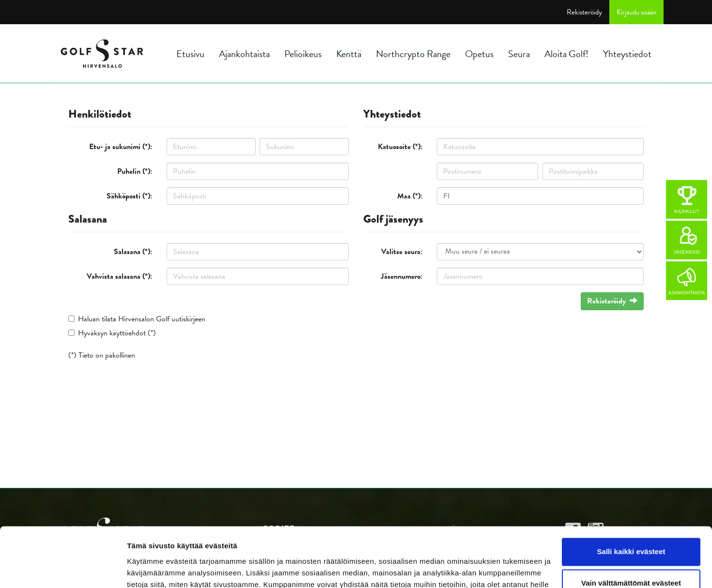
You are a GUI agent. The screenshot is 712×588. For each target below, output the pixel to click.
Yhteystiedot (627, 54)
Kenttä (349, 54)
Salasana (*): (133, 252)
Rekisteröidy (584, 12)
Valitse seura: (402, 252)
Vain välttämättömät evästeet (631, 529)
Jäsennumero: (402, 276)
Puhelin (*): (135, 171)
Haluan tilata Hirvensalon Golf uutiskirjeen (142, 319)
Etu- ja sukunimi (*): (121, 147)
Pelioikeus (303, 54)
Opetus (479, 54)
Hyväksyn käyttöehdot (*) (117, 333)
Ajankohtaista (244, 54)
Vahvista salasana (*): (119, 276)
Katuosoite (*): (400, 147)
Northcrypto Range (413, 54)
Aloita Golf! (566, 54)
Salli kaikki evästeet (631, 498)
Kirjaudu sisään (636, 12)
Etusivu (190, 54)
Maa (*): (410, 196)
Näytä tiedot (148, 569)
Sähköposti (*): (129, 196)
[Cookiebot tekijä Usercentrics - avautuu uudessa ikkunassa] (63, 569)
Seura (519, 54)
